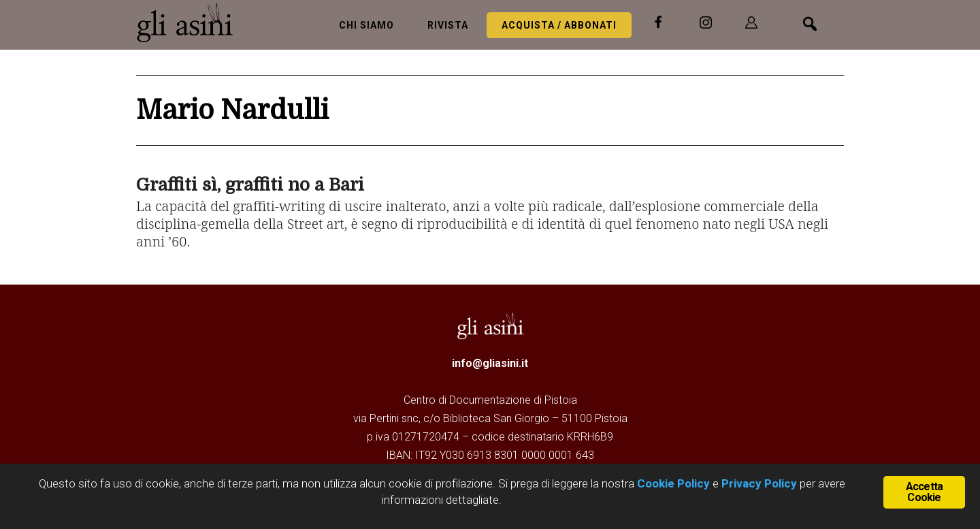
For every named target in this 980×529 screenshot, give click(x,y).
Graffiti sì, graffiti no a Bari (250, 185)
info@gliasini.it (490, 363)
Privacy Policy (759, 483)
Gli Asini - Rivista (191, 22)
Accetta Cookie (924, 492)
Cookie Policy (672, 483)
